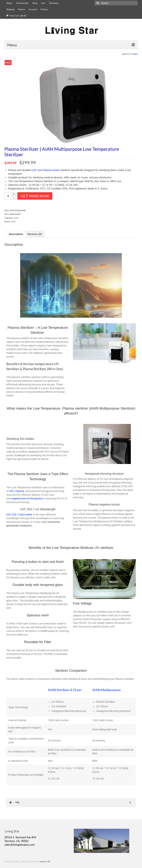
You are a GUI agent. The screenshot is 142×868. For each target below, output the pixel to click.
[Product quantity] (8, 196)
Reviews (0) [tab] (35, 234)
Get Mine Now (35, 196)
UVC (34, 170)
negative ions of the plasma (27, 498)
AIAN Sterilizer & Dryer (65, 690)
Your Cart (16, 16)
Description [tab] (16, 234)
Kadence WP (45, 862)
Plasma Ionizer (51, 170)
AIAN (135, 54)
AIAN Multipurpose (106, 690)
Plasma (20, 491)
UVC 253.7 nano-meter (19, 515)
